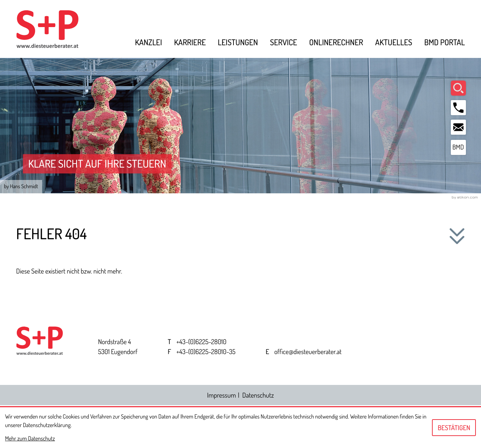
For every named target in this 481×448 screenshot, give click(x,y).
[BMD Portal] (458, 148)
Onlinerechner (336, 43)
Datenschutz (258, 396)
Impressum (221, 396)
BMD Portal (444, 43)
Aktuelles (394, 43)
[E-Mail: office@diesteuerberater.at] (458, 128)
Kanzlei (149, 43)
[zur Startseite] (55, 29)
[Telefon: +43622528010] (201, 343)
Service (283, 43)
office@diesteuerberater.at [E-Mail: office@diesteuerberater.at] (308, 353)
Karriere (190, 43)
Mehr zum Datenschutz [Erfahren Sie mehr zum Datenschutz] (30, 438)
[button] (458, 108)
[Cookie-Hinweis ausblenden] (454, 427)
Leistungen (238, 43)
